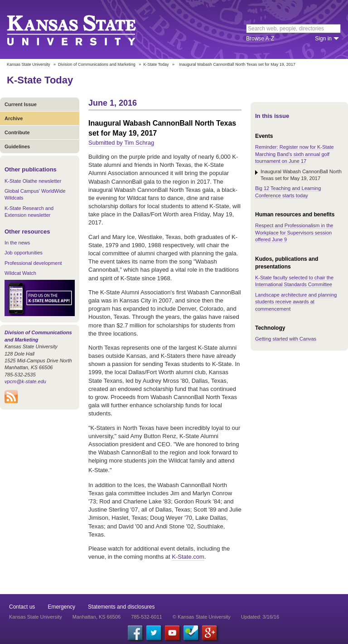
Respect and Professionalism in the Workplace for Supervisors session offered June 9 (294, 232)
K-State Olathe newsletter (33, 181)
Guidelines (17, 146)
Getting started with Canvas (286, 339)
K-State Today (156, 64)
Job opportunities (24, 253)
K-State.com (188, 557)
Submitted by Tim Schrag (121, 143)
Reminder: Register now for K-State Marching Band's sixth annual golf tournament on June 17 (295, 154)
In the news (17, 243)
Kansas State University (83, 29)
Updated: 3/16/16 (260, 617)
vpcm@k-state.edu (25, 381)
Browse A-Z (260, 39)
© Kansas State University (202, 617)
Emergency (61, 607)
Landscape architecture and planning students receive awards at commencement (296, 302)
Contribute (17, 132)
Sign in (323, 39)
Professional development (33, 263)
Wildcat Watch (20, 273)
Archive (14, 118)
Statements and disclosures (121, 607)
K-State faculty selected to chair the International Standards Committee (294, 281)
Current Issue (21, 104)
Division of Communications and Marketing (97, 64)
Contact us (22, 607)
